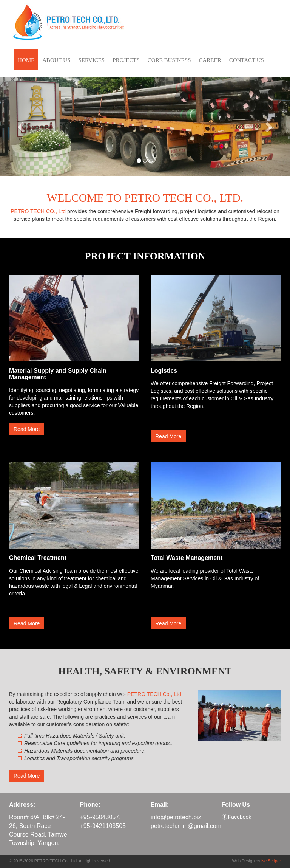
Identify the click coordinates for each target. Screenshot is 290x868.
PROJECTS (126, 60)
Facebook (240, 817)
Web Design (244, 861)
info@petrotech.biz (176, 817)
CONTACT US (247, 60)
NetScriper (271, 861)
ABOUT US (56, 60)
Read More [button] (27, 429)
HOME (26, 60)
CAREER (210, 60)
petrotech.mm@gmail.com (186, 826)
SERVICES (92, 60)
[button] (22, 127)
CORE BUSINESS (169, 60)
